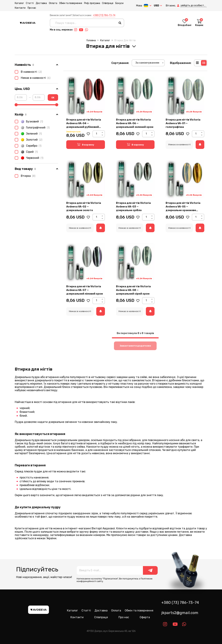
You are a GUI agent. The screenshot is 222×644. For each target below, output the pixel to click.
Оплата (53, 3)
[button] (178, 6)
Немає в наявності (33, 78)
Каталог (19, 3)
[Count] (97, 134)
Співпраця (108, 3)
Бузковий (29, 122)
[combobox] (148, 63)
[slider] (16, 105)
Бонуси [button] (119, 3)
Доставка (41, 3)
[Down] (102, 135)
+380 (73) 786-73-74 (104, 15)
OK (53, 98)
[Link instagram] (76, 30)
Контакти (20, 8)
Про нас (32, 8)
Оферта (145, 617)
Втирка (25, 176)
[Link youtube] (82, 30)
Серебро (28, 146)
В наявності (28, 72)
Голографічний (32, 128)
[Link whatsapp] (87, 30)
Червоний (29, 158)
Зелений (28, 134)
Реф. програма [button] (92, 3)
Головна (91, 40)
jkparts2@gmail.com (180, 613)
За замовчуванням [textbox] (147, 63)
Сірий (26, 152)
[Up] (102, 132)
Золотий (29, 140)
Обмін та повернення (71, 3)
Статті (30, 3)
